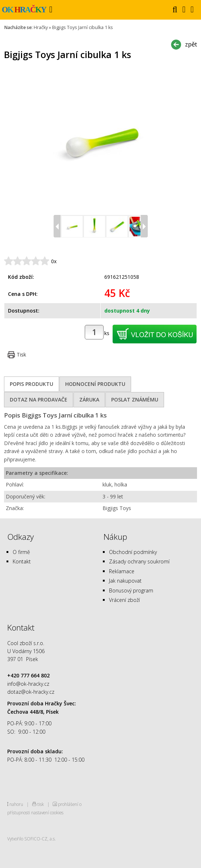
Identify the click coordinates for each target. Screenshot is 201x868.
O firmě (21, 552)
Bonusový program (131, 590)
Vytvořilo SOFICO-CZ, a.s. (32, 839)
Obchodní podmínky (133, 552)
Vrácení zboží (124, 600)
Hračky (41, 27)
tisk (41, 804)
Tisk (21, 354)
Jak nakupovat (125, 581)
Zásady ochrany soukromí (139, 561)
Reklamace (122, 571)
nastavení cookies (47, 812)
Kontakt (22, 561)
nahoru (16, 804)
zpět (191, 44)
